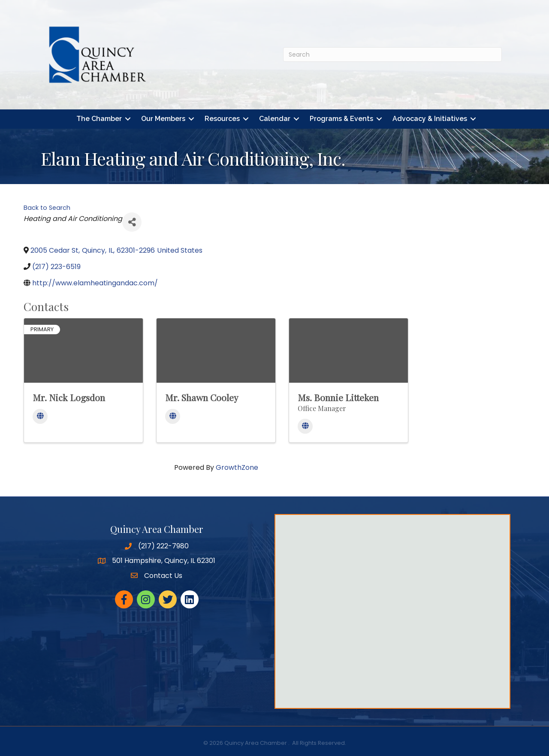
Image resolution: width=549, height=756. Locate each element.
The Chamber (99, 119)
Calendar (275, 119)
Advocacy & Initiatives (430, 119)
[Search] (392, 54)
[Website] (40, 417)
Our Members (163, 119)
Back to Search (47, 208)
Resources (222, 119)
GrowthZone (237, 467)
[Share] (132, 222)
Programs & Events (341, 119)
